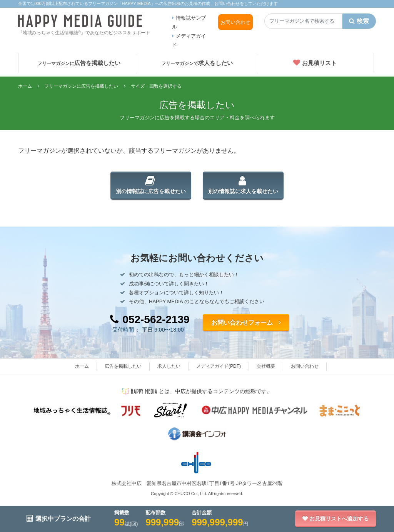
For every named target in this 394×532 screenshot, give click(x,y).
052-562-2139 (150, 319)
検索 (359, 21)
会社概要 (266, 366)
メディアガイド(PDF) (219, 366)
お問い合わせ (235, 22)
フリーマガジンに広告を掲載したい (81, 86)
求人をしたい (197, 63)
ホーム (25, 86)
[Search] (303, 21)
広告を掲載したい (79, 63)
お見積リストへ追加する (336, 519)
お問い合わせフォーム (246, 323)
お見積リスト (315, 63)
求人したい (169, 366)
